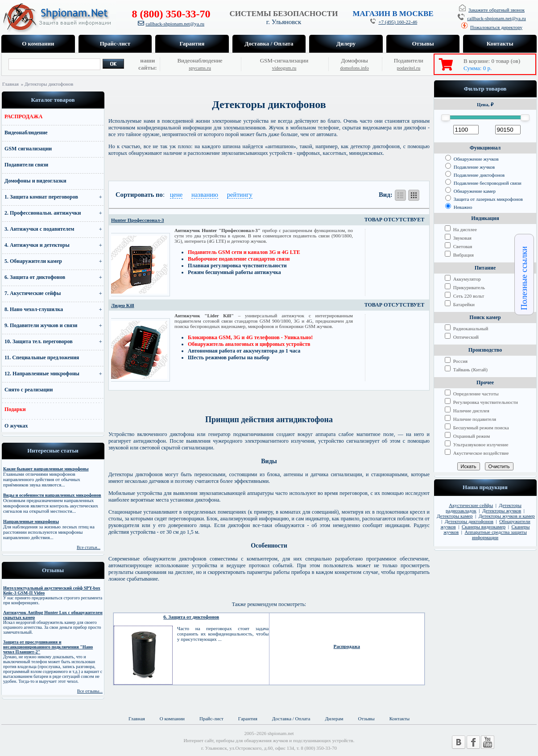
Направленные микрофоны (31, 521)
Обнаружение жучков (472, 159)
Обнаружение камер (470, 191)
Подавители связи (26, 165)
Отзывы (423, 44)
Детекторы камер (455, 516)
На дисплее (461, 229)
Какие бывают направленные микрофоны (46, 469)
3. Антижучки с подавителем (39, 229)
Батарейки (460, 304)
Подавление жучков (470, 167)
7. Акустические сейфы (33, 293)
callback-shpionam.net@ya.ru (175, 24)
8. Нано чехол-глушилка (34, 309)
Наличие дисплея (467, 411)
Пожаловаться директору (496, 27)
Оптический (462, 337)
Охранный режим (467, 436)
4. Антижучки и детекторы (37, 245)
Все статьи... (89, 547)
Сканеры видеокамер (484, 527)
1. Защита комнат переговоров (41, 197)
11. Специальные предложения (42, 357)
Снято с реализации (29, 390)
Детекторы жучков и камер (507, 516)
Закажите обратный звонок (497, 10)
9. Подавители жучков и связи (41, 325)
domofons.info (354, 68)
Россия (456, 361)
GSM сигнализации (28, 149)
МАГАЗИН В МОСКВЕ (393, 14)
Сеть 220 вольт (464, 296)
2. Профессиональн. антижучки (43, 213)
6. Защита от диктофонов (35, 277)
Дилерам (334, 719)
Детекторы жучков (502, 511)
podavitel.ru (408, 68)
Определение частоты (472, 394)
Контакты (500, 44)
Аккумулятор (463, 279)
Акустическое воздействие (477, 453)
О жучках (16, 426)
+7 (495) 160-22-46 (398, 22)
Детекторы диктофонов (469, 521)
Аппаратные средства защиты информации (496, 535)
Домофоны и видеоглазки (35, 181)
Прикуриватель (465, 287)
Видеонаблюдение (26, 133)
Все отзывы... (90, 691)
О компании (38, 44)
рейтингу (240, 195)
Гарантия (192, 44)
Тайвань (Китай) (466, 370)
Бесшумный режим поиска (477, 428)
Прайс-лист (115, 44)
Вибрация (459, 255)
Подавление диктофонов (475, 175)
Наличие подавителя (470, 419)
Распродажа (347, 646)
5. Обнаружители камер (33, 261)
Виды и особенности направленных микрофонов (52, 495)
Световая (458, 246)
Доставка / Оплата (269, 44)
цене (176, 195)
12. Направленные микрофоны (42, 374)
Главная (10, 84)
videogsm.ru (284, 68)
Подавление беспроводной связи (483, 183)
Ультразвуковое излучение (476, 444)
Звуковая (458, 238)
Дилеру (346, 44)
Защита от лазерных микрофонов (484, 199)
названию (205, 195)
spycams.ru (200, 68)
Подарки (15, 409)
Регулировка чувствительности (481, 402)
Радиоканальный (466, 328)
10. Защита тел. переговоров (39, 341)
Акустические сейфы (471, 505)
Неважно (459, 207)
